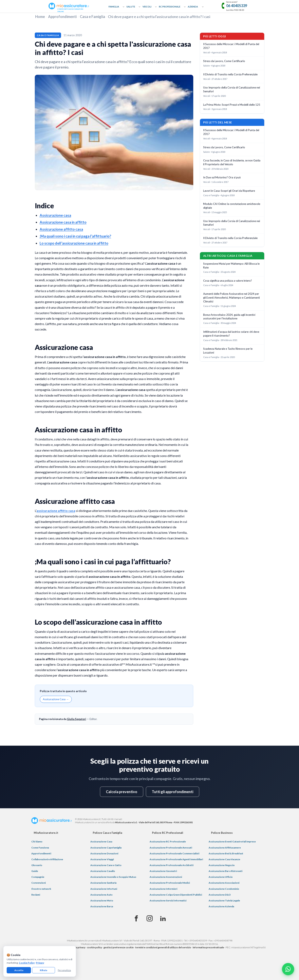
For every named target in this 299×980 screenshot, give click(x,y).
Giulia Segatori (77, 719)
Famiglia (114, 7)
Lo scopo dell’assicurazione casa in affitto (74, 243)
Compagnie (38, 877)
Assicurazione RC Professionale (168, 842)
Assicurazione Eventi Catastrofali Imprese (232, 842)
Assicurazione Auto (101, 895)
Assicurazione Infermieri (163, 889)
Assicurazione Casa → (56, 699)
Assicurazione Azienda (221, 906)
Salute (131, 7)
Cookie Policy (27, 963)
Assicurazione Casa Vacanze (224, 859)
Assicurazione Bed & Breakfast (226, 853)
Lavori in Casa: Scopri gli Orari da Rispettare (229, 191)
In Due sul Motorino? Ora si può (222, 177)
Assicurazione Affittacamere (225, 848)
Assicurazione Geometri (163, 871)
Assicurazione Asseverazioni (166, 877)
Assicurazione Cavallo (103, 871)
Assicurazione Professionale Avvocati (171, 848)
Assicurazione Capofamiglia (106, 848)
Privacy (40, 963)
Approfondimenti (62, 17)
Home (40, 17)
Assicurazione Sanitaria (103, 883)
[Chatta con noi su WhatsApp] (288, 969)
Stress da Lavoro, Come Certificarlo (224, 61)
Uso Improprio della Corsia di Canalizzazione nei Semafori (232, 89)
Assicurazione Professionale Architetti (172, 865)
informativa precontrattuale (208, 947)
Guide (35, 871)
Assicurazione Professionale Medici (170, 883)
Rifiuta (43, 970)
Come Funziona (40, 848)
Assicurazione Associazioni (224, 883)
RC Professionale (170, 7)
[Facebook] (136, 919)
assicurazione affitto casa (56, 511)
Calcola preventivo (122, 792)
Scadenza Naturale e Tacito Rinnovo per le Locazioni (228, 351)
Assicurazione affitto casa (61, 229)
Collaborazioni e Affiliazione (47, 859)
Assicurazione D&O (220, 895)
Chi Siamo (37, 842)
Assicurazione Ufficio (221, 877)
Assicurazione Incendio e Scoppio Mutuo (113, 877)
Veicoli (147, 7)
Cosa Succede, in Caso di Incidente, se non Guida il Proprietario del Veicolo (232, 162)
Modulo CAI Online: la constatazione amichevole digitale (232, 206)
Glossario (37, 865)
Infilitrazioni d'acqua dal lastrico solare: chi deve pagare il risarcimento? (231, 334)
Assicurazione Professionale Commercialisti (174, 853)
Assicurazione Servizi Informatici (168, 901)
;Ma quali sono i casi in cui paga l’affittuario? (75, 236)
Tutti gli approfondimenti (173, 792)
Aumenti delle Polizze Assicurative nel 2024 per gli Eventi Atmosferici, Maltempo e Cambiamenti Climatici (231, 298)
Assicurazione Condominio (224, 889)
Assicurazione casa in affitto (63, 222)
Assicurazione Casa (101, 842)
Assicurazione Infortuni (104, 889)
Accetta (19, 970)
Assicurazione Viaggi (102, 859)
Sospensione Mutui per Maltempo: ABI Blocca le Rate (231, 266)
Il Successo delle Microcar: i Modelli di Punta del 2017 (231, 46)
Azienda (193, 7)
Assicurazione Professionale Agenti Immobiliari (176, 859)
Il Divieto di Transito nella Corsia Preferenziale (230, 74)
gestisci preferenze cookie (119, 947)
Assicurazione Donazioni (104, 853)
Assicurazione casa (55, 215)
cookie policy (94, 947)
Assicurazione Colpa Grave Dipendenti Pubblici (176, 895)
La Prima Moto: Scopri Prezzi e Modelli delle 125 (232, 105)
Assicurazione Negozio (222, 865)
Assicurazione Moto (102, 901)
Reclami (36, 895)
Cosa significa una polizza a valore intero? (228, 281)
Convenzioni (39, 883)
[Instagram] (150, 919)
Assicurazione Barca (102, 906)
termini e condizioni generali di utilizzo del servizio (163, 947)
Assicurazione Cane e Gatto (106, 865)
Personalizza (64, 970)
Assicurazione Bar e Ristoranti (226, 871)
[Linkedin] (163, 919)
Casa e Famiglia (92, 17)
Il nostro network (41, 889)
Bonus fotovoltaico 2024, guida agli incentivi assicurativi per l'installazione (229, 317)
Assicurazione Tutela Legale (224, 901)
